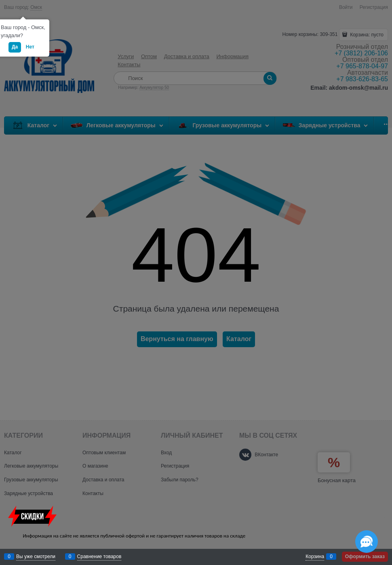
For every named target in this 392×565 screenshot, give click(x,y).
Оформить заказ (365, 557)
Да (15, 47)
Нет (30, 47)
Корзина (315, 557)
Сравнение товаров (99, 557)
